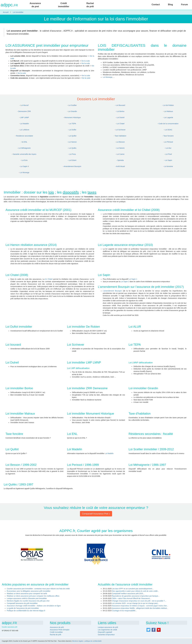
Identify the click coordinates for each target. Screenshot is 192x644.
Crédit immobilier (64, 5)
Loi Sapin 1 (133, 279)
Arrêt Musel (120, 166)
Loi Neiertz (121, 148)
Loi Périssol (168, 142)
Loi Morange (108, 77)
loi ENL (25, 142)
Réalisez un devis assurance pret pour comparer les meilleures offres (33, 596)
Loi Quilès (72, 148)
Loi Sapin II (24, 166)
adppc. (9, 5)
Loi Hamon (72, 142)
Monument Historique (73, 117)
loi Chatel (49, 279)
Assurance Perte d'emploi (60, 630)
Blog (170, 5)
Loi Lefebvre (25, 130)
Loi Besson (121, 142)
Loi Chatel (121, 124)
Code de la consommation (169, 124)
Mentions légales (78, 641)
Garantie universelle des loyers (24, 154)
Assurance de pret (35, 5)
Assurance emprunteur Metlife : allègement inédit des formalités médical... (140, 608)
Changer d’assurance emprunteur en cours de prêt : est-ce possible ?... (139, 601)
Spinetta (121, 160)
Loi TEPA (72, 124)
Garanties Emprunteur (106, 635)
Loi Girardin (72, 111)
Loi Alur (169, 148)
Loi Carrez (121, 154)
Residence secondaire (25, 136)
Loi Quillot (72, 136)
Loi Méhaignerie (24, 148)
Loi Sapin (168, 160)
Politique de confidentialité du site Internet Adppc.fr (26, 611)
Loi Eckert (72, 160)
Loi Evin (24, 160)
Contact (156, 5)
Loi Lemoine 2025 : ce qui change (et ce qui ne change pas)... (136, 603)
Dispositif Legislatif (105, 632)
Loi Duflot (73, 130)
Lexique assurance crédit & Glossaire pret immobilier (27, 598)
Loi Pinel (168, 154)
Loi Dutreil (121, 117)
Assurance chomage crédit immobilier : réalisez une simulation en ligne (34, 606)
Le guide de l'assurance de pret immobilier (23, 608)
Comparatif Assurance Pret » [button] (96, 514)
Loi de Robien (168, 105)
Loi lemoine (168, 166)
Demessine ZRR (25, 111)
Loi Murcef (25, 105)
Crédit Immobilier (56, 632)
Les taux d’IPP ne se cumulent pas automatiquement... (133, 589)
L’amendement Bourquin (112, 291)
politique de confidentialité (93, 641)
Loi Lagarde (168, 117)
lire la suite (86, 61)
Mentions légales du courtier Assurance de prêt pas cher (28, 601)
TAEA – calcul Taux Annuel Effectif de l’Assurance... (132, 598)
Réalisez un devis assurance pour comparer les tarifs (27, 594)
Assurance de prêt (57, 627)
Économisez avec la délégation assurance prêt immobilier (29, 591)
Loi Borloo (121, 111)
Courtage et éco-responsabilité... (124, 611)
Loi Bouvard (121, 105)
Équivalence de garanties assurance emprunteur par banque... (136, 596)
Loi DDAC (168, 130)
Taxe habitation (120, 136)
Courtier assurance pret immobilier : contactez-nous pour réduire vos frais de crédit (38, 589)
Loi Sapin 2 (125, 282)
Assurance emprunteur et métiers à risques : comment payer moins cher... (140, 606)
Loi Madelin (24, 124)
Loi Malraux (168, 111)
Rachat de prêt (90, 5)
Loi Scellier (72, 105)
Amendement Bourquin (72, 166)
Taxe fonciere (169, 136)
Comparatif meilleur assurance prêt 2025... (128, 594)
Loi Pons (72, 154)
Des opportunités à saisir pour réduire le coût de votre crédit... (135, 591)
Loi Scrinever (120, 130)
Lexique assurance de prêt (108, 627)
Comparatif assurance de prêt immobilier (22, 603)
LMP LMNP (25, 117)
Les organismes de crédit (107, 630)
